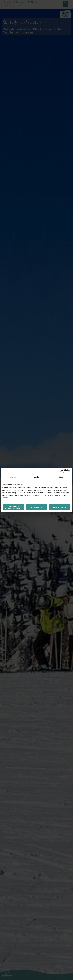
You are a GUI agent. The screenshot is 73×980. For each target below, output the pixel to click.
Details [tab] (36, 477)
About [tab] (60, 477)
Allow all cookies (59, 507)
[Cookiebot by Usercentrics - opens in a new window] (61, 471)
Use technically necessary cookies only (13, 507)
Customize (37, 507)
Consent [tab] (13, 477)
